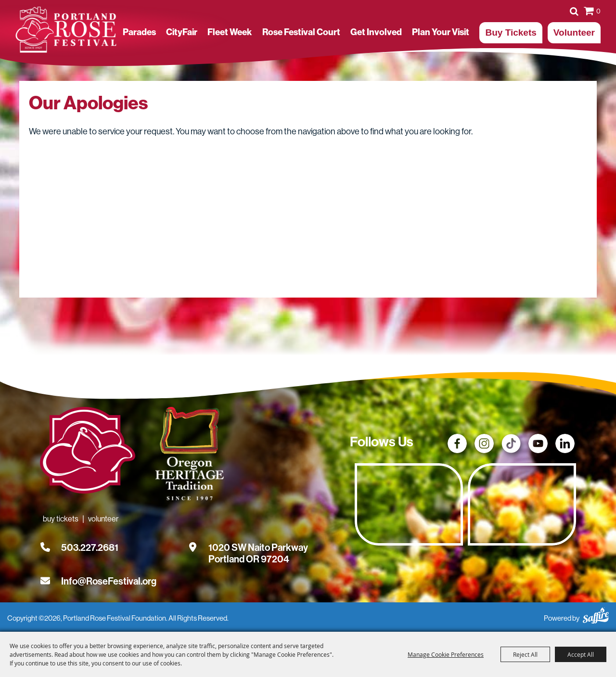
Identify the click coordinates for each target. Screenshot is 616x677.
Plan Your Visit (441, 32)
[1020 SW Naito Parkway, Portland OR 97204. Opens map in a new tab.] (258, 547)
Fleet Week (230, 32)
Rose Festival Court (301, 32)
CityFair (182, 32)
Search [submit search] (574, 11)
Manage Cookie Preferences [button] (446, 654)
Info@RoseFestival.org (109, 581)
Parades (139, 32)
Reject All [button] (525, 654)
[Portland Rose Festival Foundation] (66, 30)
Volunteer (574, 33)
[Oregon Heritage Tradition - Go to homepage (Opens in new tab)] (188, 456)
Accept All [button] (581, 654)
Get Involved (376, 32)
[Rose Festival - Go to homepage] (88, 452)
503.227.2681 (90, 547)
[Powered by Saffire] (596, 614)
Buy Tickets (511, 33)
